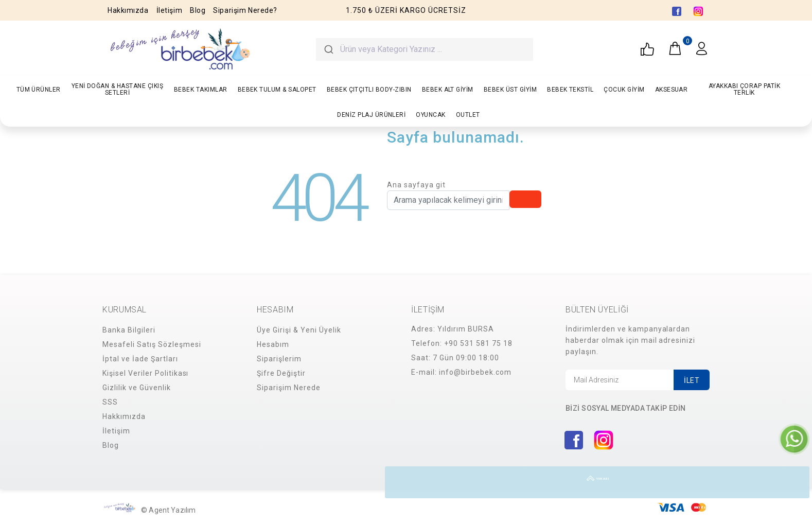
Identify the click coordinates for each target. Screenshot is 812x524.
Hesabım (273, 344)
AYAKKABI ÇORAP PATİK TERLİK (745, 89)
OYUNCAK (430, 115)
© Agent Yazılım (168, 510)
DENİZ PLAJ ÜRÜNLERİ (371, 115)
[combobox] (425, 49)
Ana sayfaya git (416, 185)
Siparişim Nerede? (245, 10)
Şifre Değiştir (281, 373)
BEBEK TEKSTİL (570, 90)
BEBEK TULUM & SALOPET (277, 90)
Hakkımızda (128, 10)
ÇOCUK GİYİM (624, 90)
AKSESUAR (672, 90)
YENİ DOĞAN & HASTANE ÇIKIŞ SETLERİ (117, 89)
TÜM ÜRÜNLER (39, 90)
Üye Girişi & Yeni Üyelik (299, 330)
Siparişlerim (279, 359)
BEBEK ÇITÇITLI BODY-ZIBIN (369, 90)
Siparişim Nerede (289, 388)
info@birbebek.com (475, 372)
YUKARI (793, 482)
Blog (198, 10)
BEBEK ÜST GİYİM (510, 90)
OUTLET (468, 115)
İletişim (169, 10)
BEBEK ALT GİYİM (448, 90)
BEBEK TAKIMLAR (201, 90)
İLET (692, 380)
